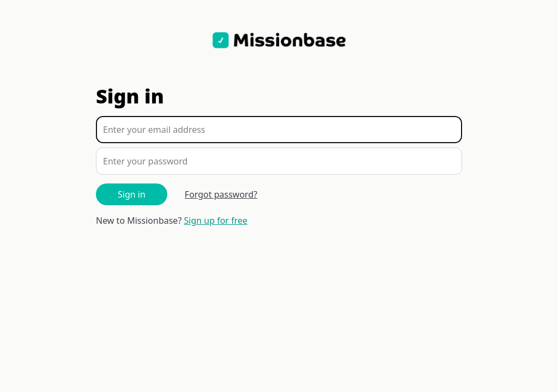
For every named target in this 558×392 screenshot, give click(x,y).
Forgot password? (221, 194)
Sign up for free (216, 220)
